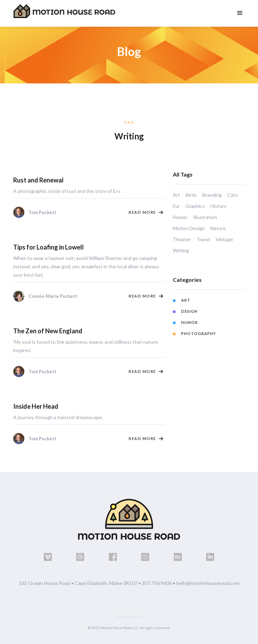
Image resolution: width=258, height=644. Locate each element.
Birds (191, 195)
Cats (233, 195)
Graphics (195, 206)
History (218, 206)
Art (176, 195)
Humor (180, 217)
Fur (176, 206)
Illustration (205, 217)
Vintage (224, 239)
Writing (181, 250)
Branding (212, 195)
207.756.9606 (157, 583)
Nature (218, 228)
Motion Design (189, 228)
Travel (203, 239)
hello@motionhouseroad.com (208, 583)
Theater (182, 239)
